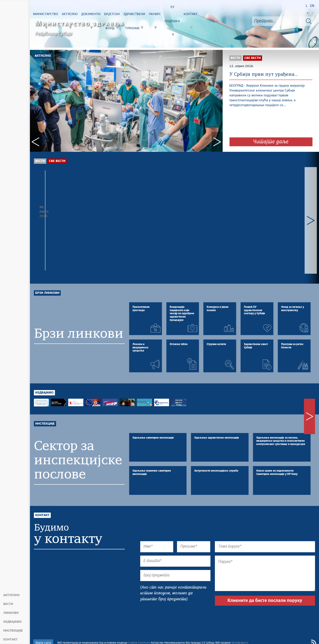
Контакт (10, 640)
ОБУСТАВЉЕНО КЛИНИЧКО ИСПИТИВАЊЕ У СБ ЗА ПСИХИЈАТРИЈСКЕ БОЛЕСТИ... (288, 224)
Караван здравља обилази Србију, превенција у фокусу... (61, 219)
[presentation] (174, 610)
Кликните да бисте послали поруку (265, 593)
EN (312, 6)
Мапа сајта (43, 635)
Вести (8, 604)
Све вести (57, 161)
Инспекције (13, 631)
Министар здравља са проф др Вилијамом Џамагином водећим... (118, 219)
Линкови (11, 613)
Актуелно (12, 595)
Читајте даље (271, 142)
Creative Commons (139, 635)
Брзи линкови (47, 258)
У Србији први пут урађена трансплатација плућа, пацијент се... (173, 221)
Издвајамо (13, 622)
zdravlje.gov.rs (240, 635)
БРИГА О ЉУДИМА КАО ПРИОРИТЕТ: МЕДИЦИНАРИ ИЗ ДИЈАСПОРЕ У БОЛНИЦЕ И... (231, 224)
